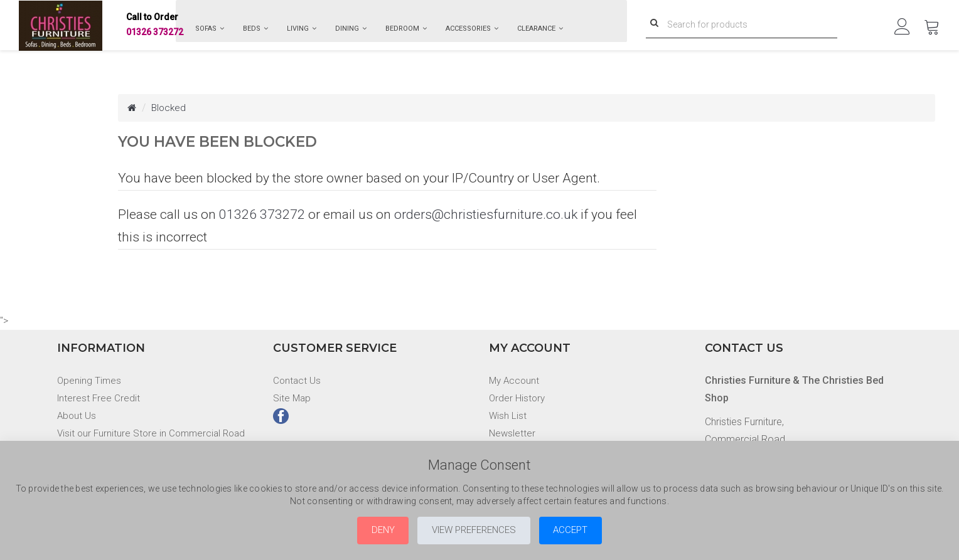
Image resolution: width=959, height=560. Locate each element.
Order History (518, 398)
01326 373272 (155, 25)
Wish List (508, 415)
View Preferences (474, 529)
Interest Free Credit (99, 398)
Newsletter (513, 433)
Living (302, 29)
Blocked (170, 108)
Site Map (292, 398)
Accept (585, 529)
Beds (255, 29)
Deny (369, 529)
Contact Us (297, 380)
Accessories (472, 29)
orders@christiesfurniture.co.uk (486, 214)
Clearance (540, 29)
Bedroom (406, 29)
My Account (515, 380)
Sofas (210, 29)
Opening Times (90, 380)
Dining (351, 29)
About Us (77, 415)
